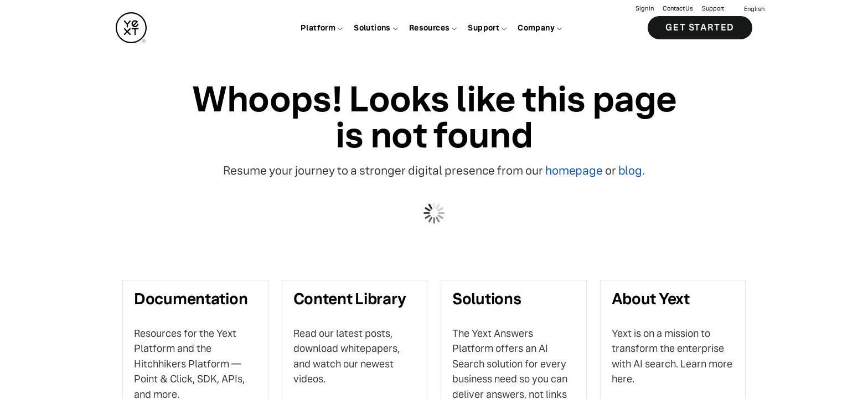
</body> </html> (434, 199)
